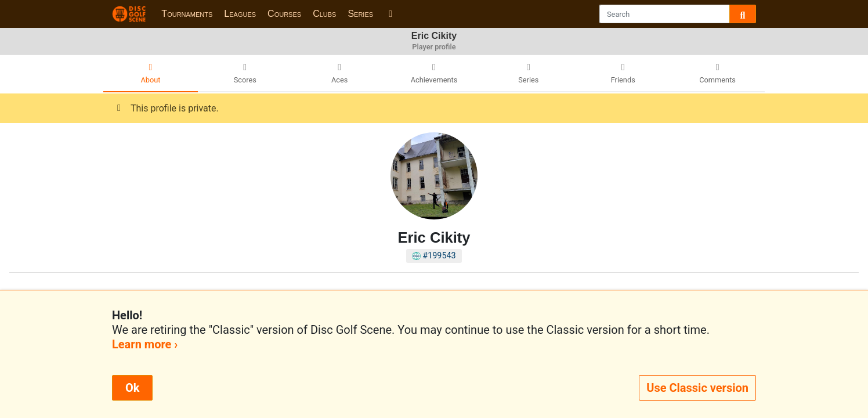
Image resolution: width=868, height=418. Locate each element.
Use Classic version (697, 388)
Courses (284, 14)
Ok (132, 388)
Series (360, 14)
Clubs (324, 14)
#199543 (434, 256)
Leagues (240, 14)
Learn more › (145, 344)
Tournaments (187, 14)
